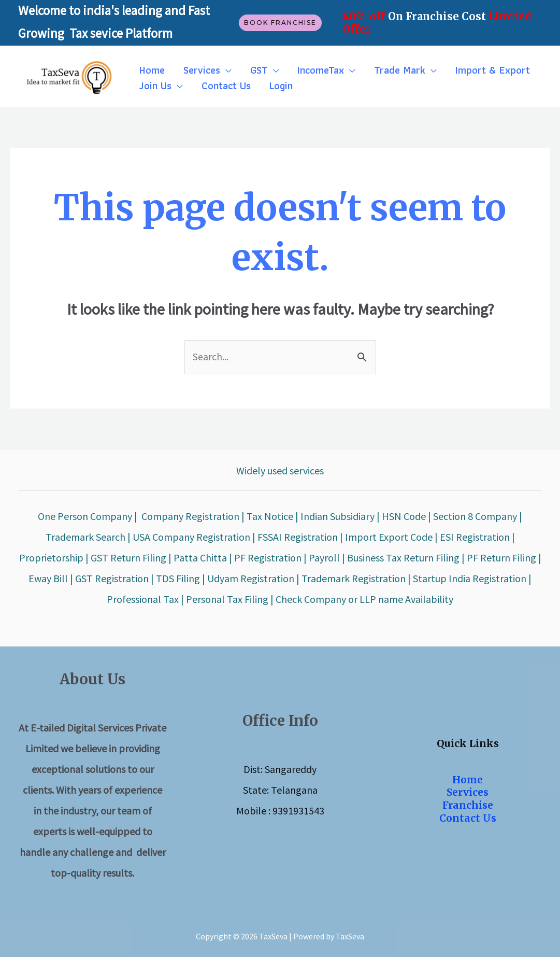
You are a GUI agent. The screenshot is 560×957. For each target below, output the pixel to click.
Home (150, 70)
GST (251, 70)
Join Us (154, 86)
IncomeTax (310, 70)
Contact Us (221, 86)
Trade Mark (386, 70)
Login (273, 86)
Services (197, 70)
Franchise (468, 806)
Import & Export (476, 70)
